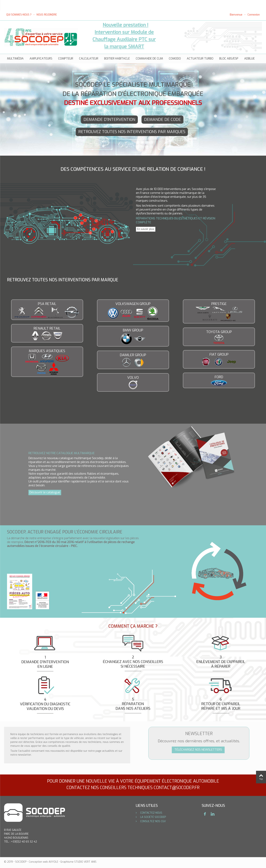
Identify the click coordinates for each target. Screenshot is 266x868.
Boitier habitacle (117, 59)
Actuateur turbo (200, 59)
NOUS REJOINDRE (47, 15)
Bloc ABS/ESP (229, 59)
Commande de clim (149, 59)
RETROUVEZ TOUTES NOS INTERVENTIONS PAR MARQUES (132, 132)
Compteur (66, 59)
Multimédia (15, 59)
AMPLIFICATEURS (41, 59)
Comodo (175, 59)
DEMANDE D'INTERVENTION (109, 119)
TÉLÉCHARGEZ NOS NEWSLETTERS (198, 750)
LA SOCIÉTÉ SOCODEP (153, 817)
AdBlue (249, 59)
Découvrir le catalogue (45, 492)
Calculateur (89, 59)
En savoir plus (146, 229)
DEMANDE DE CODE (162, 119)
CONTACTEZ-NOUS (151, 813)
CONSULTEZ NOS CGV (153, 821)
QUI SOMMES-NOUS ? (19, 15)
